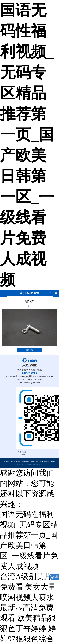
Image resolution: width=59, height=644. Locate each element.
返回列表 (30, 350)
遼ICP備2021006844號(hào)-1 (45, 461)
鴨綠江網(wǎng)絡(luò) (25, 464)
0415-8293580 (29, 373)
